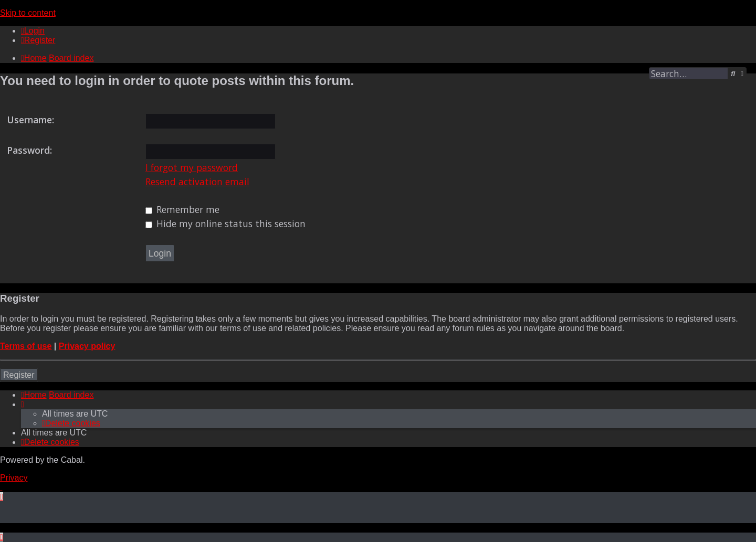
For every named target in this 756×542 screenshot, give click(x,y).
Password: (29, 150)
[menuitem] (33, 31)
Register (19, 375)
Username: (30, 120)
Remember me (182, 209)
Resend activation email (197, 182)
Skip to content (28, 13)
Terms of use (26, 346)
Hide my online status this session (225, 224)
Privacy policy (87, 346)
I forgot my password (192, 167)
